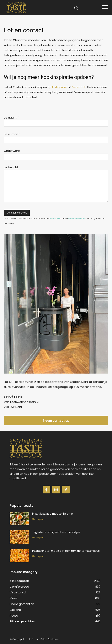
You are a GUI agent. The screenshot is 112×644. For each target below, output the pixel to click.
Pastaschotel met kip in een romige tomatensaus (66, 551)
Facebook (79, 87)
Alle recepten (38, 519)
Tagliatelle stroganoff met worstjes (56, 532)
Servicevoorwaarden (77, 219)
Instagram (60, 87)
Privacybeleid (56, 219)
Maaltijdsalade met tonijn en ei (53, 514)
